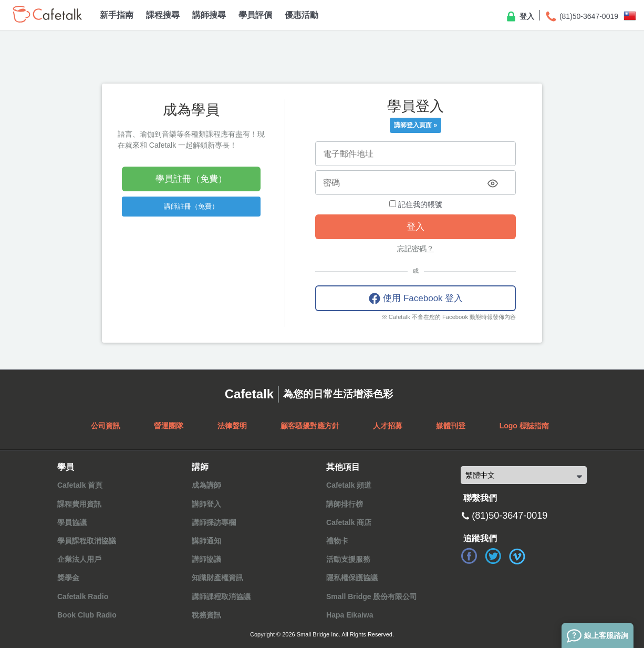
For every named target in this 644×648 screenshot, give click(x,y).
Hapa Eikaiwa (350, 615)
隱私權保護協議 (352, 578)
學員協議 (72, 522)
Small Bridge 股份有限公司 (372, 596)
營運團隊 (169, 426)
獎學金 (68, 578)
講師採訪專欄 (214, 522)
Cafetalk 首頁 (80, 485)
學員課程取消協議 (87, 541)
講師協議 (206, 559)
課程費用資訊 (79, 504)
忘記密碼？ (416, 249)
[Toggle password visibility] (493, 183)
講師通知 (206, 541)
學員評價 (255, 15)
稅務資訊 (206, 615)
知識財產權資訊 (217, 578)
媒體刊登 (451, 426)
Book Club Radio (87, 615)
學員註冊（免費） (191, 179)
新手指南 (117, 15)
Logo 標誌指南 (524, 426)
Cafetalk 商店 (349, 522)
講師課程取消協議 (221, 596)
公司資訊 (106, 426)
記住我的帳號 (416, 204)
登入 (520, 17)
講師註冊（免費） (191, 206)
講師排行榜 (345, 504)
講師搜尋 (209, 15)
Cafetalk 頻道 (349, 485)
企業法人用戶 (79, 559)
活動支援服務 (348, 559)
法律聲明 (232, 426)
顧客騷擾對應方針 (310, 426)
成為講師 (206, 485)
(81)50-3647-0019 (581, 17)
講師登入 (206, 504)
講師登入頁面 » (416, 125)
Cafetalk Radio (83, 596)
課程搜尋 (163, 15)
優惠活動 (302, 15)
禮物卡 (337, 541)
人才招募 (388, 426)
